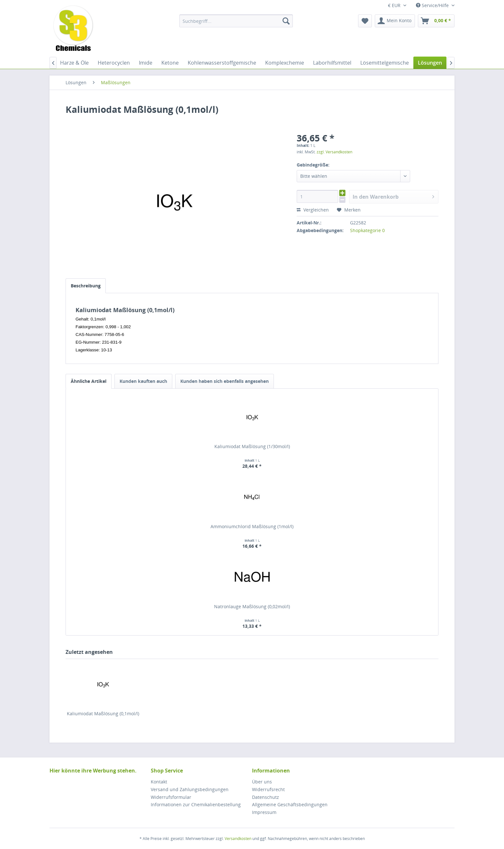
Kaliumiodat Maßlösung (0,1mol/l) (103, 714)
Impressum (264, 812)
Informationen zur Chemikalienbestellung (196, 804)
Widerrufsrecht (268, 789)
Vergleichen (313, 210)
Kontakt (159, 782)
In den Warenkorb (393, 196)
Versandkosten (238, 839)
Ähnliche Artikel (89, 381)
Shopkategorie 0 (367, 230)
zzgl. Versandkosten (334, 152)
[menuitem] (236, 21)
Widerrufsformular (171, 797)
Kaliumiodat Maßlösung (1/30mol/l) (252, 446)
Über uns (262, 782)
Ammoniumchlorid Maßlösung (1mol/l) (252, 526)
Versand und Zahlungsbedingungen (190, 789)
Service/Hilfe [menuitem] (433, 5)
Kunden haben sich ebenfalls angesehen (225, 381)
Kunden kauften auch (143, 381)
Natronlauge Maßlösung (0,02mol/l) (252, 606)
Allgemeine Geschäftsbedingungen (290, 804)
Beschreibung (86, 286)
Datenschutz (265, 797)
